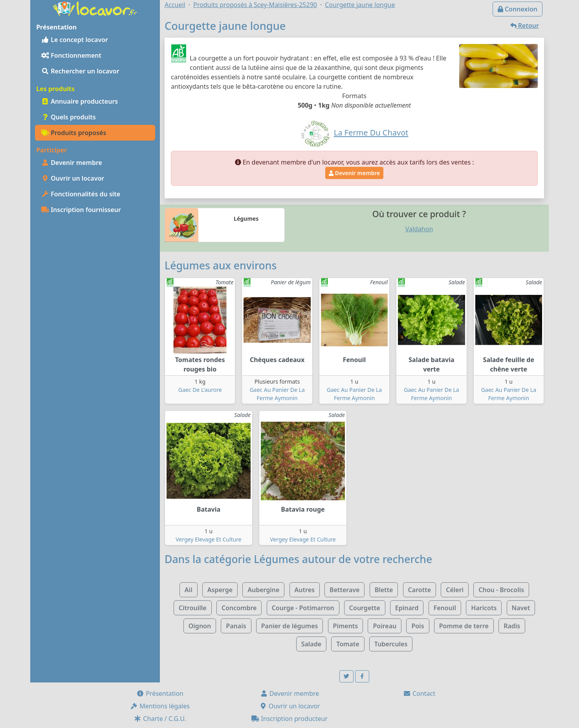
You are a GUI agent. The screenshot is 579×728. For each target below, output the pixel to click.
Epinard (407, 608)
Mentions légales (160, 706)
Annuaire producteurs (80, 101)
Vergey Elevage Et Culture (208, 539)
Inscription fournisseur (81, 210)
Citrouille (193, 608)
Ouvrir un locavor (73, 178)
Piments (346, 626)
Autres (305, 590)
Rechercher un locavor (80, 71)
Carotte (420, 590)
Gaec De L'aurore (200, 390)
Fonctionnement (71, 55)
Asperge (220, 590)
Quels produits (69, 117)
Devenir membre (72, 163)
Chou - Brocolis (501, 590)
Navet (521, 608)
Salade (311, 644)
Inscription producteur (289, 719)
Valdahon (419, 229)
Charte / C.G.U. (160, 719)
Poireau (385, 626)
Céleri (455, 590)
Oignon (200, 626)
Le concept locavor (75, 40)
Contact (419, 693)
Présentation (160, 693)
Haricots (484, 608)
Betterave (344, 590)
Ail (189, 590)
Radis (512, 626)
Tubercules (391, 644)
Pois (418, 626)
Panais (236, 626)
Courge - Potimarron (303, 608)
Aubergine (263, 590)
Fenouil (445, 608)
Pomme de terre (464, 626)
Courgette (365, 608)
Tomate (348, 644)
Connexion (518, 9)
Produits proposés (74, 133)
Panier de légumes (290, 626)
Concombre (239, 608)
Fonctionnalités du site (81, 194)
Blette (384, 590)
